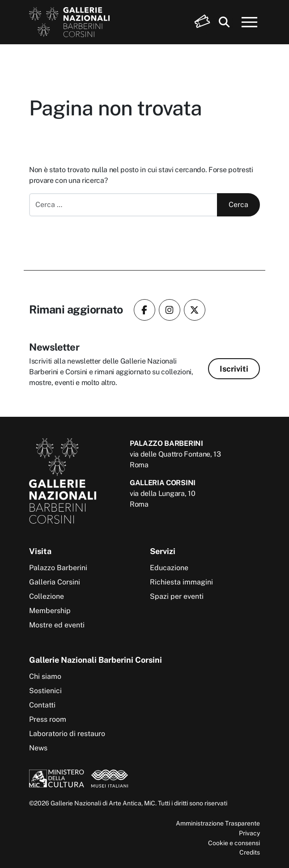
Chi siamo (45, 676)
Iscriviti (234, 369)
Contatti (42, 705)
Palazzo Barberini (58, 568)
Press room (48, 719)
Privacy (249, 833)
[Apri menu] (250, 22)
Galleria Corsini (55, 582)
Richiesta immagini (181, 582)
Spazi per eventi (177, 596)
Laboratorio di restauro (67, 734)
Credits (250, 852)
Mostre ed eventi (57, 625)
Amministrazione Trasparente (218, 823)
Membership (50, 611)
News (38, 748)
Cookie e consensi (234, 843)
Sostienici (45, 691)
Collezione (47, 596)
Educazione (169, 568)
